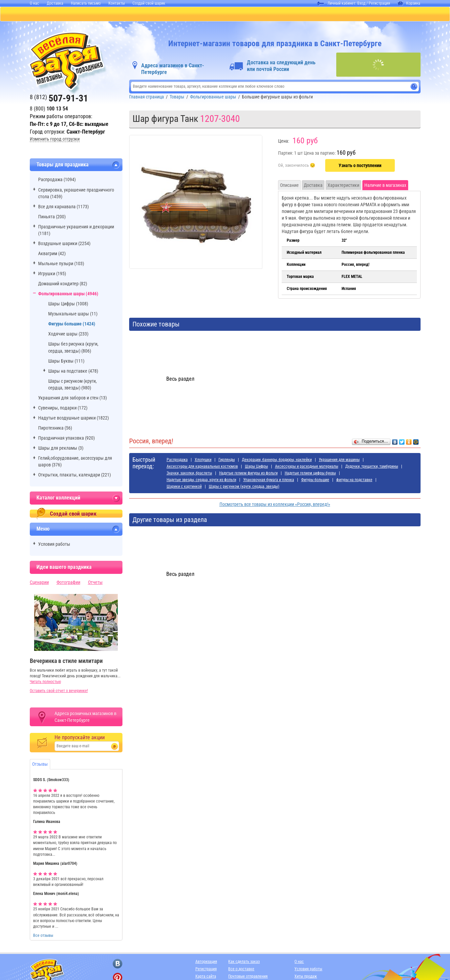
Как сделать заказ (244, 962)
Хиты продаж (306, 977)
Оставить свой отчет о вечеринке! (59, 691)
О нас (34, 3)
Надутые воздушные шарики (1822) (73, 419)
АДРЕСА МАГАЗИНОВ (337, 14)
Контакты (117, 3)
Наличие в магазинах (385, 186)
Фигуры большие (315, 480)
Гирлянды (227, 460)
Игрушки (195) (52, 274)
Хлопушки (203, 460)
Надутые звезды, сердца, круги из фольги (201, 480)
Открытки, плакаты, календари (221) (74, 475)
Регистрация (379, 3)
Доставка (55, 3)
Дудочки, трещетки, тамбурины (372, 467)
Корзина (409, 3)
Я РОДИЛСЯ (287, 14)
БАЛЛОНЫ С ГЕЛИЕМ (141, 14)
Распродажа (177, 460)
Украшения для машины (339, 460)
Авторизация (206, 962)
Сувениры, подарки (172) (63, 408)
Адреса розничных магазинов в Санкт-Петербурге (85, 718)
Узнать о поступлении (360, 166)
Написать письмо (86, 3)
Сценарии (39, 583)
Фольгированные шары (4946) (68, 294)
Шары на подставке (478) (73, 372)
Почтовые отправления (248, 977)
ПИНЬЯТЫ (93, 14)
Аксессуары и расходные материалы (307, 467)
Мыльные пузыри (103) (61, 264)
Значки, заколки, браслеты (189, 474)
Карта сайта (206, 977)
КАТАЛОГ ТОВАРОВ (47, 14)
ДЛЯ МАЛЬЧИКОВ (241, 14)
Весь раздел (180, 380)
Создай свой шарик (149, 3)
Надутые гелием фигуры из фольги (248, 474)
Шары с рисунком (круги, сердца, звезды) (244, 487)
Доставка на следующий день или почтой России (281, 66)
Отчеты (95, 583)
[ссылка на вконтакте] (118, 964)
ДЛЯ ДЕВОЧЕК (193, 14)
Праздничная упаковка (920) (66, 439)
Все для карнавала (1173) (63, 207)
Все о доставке (241, 970)
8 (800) (49, 109)
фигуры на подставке (354, 480)
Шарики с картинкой (184, 487)
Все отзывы (43, 936)
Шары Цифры (256, 467)
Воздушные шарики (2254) (64, 244)
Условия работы (54, 545)
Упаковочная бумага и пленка (269, 480)
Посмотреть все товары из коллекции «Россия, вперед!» (275, 505)
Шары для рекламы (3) (61, 449)
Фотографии (68, 583)
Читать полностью (45, 682)
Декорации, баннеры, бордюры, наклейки (277, 460)
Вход (361, 3)
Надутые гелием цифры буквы (310, 474)
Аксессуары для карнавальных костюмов (202, 467)
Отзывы (40, 765)
